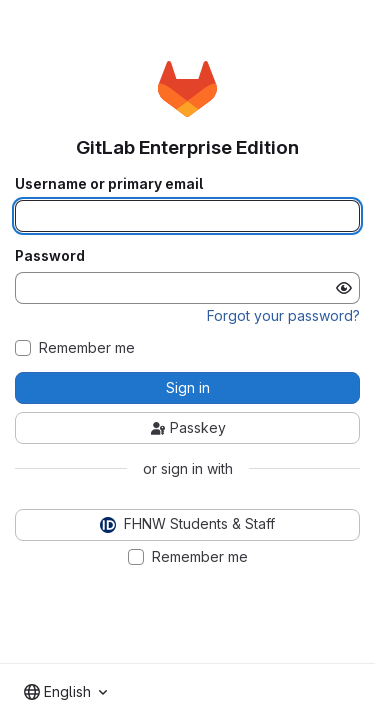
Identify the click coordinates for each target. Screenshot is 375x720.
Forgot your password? (283, 315)
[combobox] (65, 692)
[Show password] (344, 288)
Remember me (87, 348)
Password (50, 256)
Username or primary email (109, 184)
